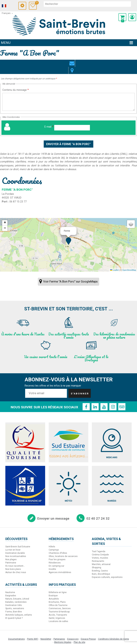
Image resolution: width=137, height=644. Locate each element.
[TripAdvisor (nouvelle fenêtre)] (122, 400)
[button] (122, 17)
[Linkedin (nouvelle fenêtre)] (95, 400)
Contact (65, 61)
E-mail (49, 120)
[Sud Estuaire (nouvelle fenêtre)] (69, 435)
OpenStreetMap (129, 263)
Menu (6, 43)
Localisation (72, 61)
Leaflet (114, 263)
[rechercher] (87, 4)
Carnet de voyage (36, 3)
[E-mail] (72, 121)
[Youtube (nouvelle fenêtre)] (104, 400)
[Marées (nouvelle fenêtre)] (112, 479)
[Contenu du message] (68, 95)
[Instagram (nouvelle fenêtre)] (113, 400)
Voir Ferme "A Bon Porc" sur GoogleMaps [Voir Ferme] (70, 274)
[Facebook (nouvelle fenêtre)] (86, 400)
